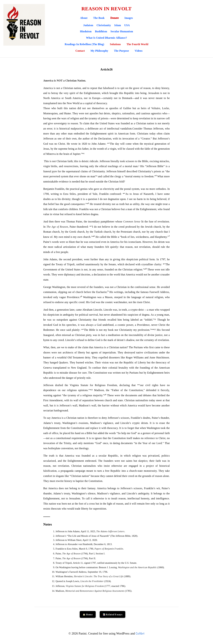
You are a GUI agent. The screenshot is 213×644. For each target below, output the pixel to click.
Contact (80, 51)
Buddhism (101, 31)
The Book (99, 18)
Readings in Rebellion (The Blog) (85, 44)
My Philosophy (100, 51)
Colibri (140, 633)
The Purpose (122, 51)
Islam (118, 25)
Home (88, 614)
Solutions (116, 44)
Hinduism (86, 31)
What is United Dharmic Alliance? (106, 38)
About (84, 18)
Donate (115, 18)
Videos (139, 51)
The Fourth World (137, 44)
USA (127, 25)
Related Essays (113, 614)
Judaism (88, 25)
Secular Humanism (122, 31)
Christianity (104, 25)
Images (129, 18)
